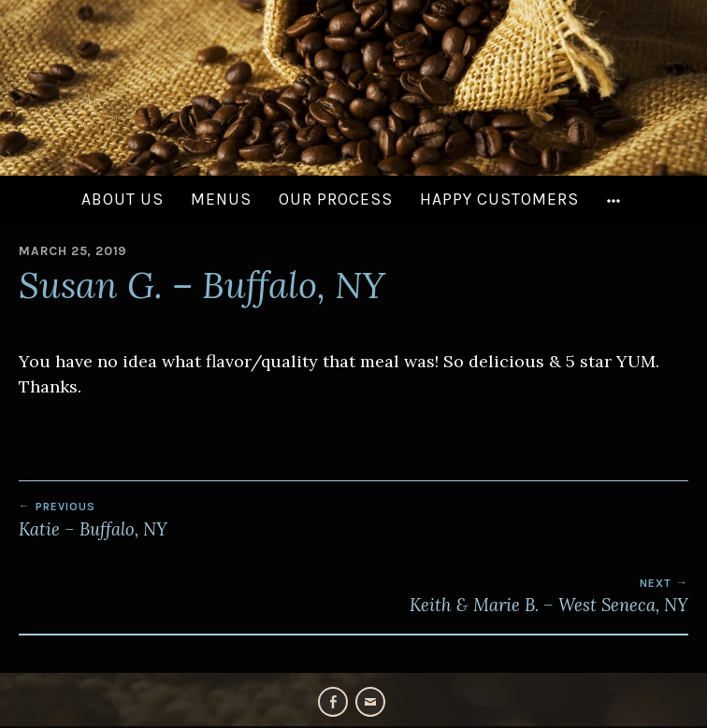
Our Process (336, 199)
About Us (123, 199)
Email (370, 702)
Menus (221, 199)
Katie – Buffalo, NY (353, 520)
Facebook (333, 702)
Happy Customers (499, 199)
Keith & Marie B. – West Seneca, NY (353, 596)
